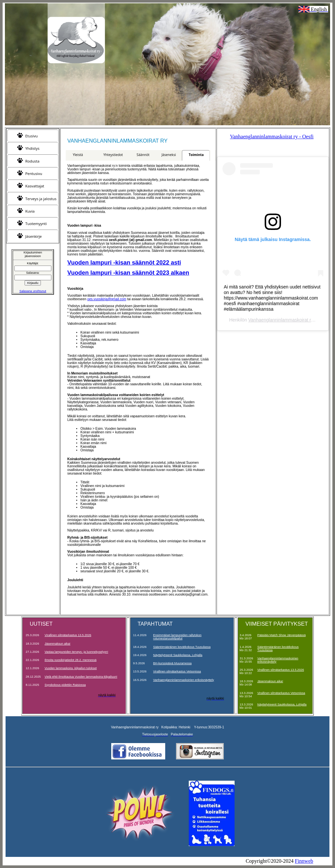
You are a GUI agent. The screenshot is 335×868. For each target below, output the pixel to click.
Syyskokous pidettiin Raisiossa (65, 685)
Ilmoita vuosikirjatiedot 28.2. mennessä (71, 660)
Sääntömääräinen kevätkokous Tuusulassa (182, 647)
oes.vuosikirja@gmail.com (107, 299)
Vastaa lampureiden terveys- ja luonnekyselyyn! (76, 652)
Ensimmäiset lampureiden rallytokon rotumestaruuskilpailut (177, 637)
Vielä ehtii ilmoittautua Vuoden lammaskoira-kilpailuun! (81, 677)
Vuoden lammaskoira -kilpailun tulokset (71, 668)
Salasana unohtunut (33, 291)
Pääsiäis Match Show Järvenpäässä (282, 635)
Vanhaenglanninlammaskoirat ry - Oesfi (272, 137)
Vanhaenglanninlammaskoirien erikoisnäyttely (184, 680)
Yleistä (78, 155)
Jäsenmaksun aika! (57, 644)
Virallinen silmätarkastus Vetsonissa (177, 671)
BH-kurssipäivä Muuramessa (172, 663)
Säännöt (143, 155)
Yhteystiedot (113, 155)
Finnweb (304, 861)
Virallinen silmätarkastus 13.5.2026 (68, 635)
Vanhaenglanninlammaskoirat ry (281, 320)
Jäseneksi (169, 155)
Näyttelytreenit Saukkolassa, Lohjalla (178, 655)
